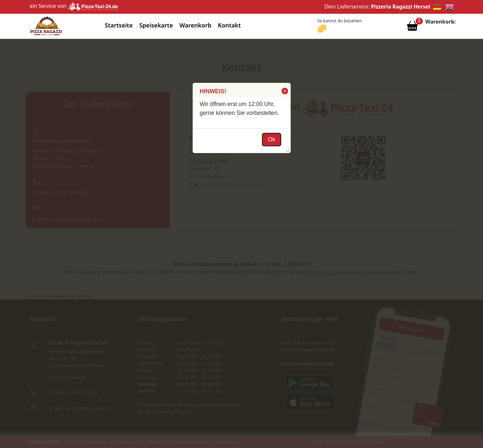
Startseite (119, 25)
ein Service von (74, 6)
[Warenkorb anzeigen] (412, 27)
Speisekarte (156, 25)
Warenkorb (196, 25)
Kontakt (229, 25)
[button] (284, 91)
